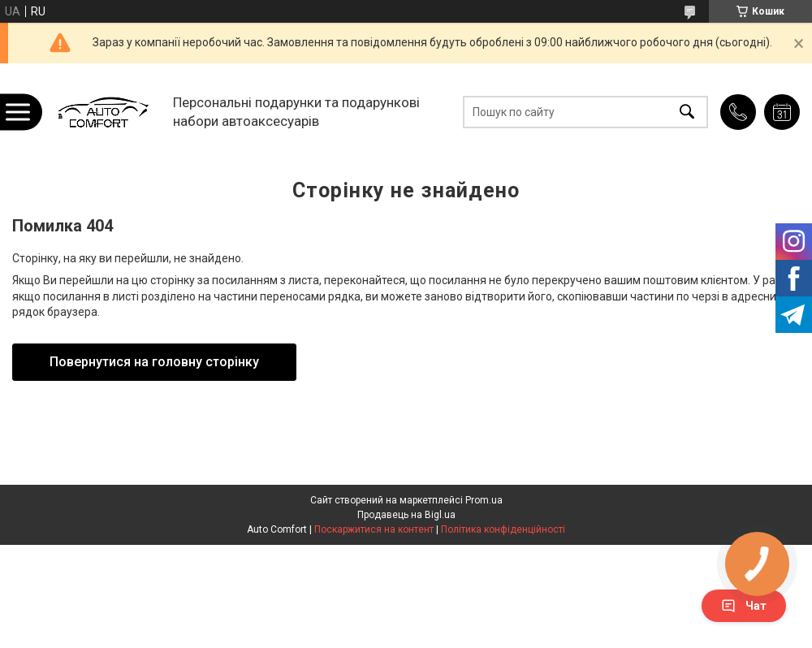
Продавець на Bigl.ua (406, 515)
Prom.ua (484, 500)
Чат (744, 606)
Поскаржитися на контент (374, 529)
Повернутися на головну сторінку (154, 362)
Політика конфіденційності (503, 529)
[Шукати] (687, 112)
